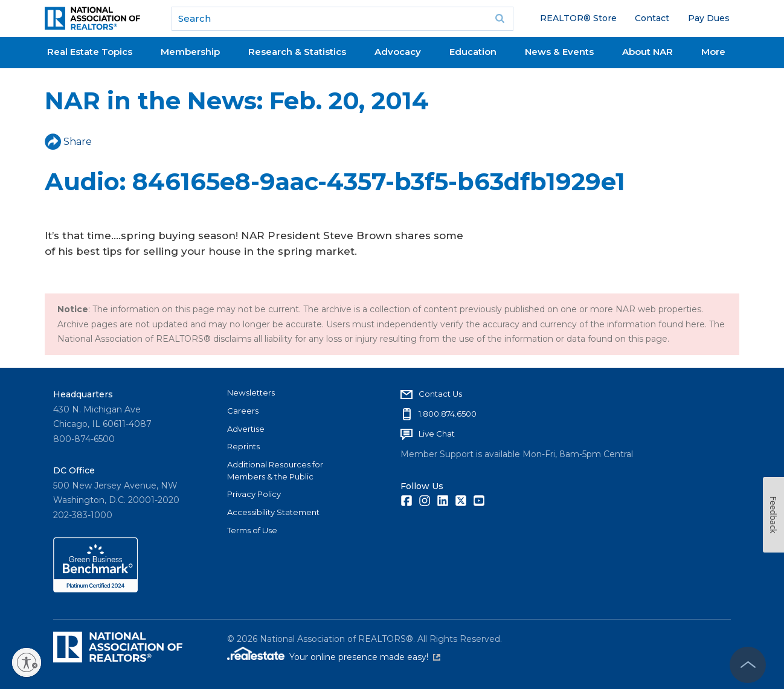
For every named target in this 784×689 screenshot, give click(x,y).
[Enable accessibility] (27, 662)
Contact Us (440, 394)
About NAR (647, 52)
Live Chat (437, 434)
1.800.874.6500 (448, 414)
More (713, 52)
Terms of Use (252, 530)
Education (473, 52)
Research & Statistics (297, 52)
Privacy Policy (254, 494)
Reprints (243, 446)
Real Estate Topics (90, 52)
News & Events (559, 52)
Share (68, 142)
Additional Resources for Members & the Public (275, 470)
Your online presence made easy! (365, 657)
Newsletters (251, 393)
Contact (652, 18)
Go (500, 19)
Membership (190, 52)
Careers (243, 411)
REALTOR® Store (578, 18)
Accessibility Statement (273, 512)
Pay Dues (709, 18)
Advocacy (398, 52)
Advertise (246, 429)
